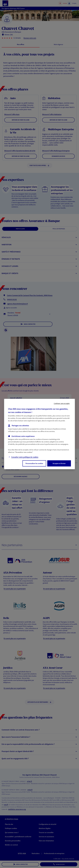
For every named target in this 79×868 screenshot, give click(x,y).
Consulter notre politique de (25, 457)
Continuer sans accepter (62, 403)
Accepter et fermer (59, 463)
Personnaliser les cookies (34, 463)
